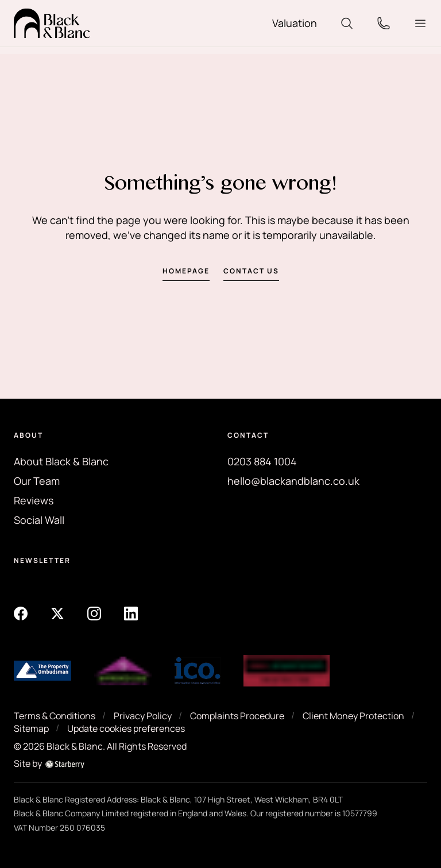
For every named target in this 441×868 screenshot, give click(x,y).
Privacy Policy (143, 716)
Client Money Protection (353, 716)
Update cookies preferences (126, 728)
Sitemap (31, 728)
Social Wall (39, 520)
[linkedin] (131, 613)
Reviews (34, 500)
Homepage (186, 271)
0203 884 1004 (262, 461)
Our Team (37, 481)
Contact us (251, 271)
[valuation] (295, 23)
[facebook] (21, 613)
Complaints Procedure (237, 716)
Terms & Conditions (55, 716)
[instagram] (94, 613)
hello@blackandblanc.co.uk (293, 481)
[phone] (384, 22)
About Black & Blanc (61, 461)
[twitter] (57, 613)
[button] (420, 23)
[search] (347, 22)
